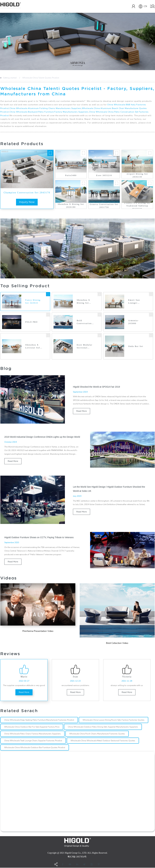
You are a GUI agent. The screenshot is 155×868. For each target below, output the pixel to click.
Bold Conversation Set (84, 322)
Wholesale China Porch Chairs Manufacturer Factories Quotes (97, 734)
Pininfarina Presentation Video (38, 631)
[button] (4, 41)
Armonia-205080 (134, 322)
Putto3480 (71, 175)
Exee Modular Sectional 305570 (85, 347)
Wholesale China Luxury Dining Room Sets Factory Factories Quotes (113, 720)
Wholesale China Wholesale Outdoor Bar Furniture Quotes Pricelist (35, 748)
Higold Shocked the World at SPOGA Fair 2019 (96, 387)
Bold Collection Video (117, 643)
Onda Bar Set (136, 346)
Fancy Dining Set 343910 (33, 301)
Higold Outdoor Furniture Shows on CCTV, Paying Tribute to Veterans (39, 538)
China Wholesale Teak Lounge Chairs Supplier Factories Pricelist (33, 741)
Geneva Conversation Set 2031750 (104, 206)
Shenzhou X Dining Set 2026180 (71, 206)
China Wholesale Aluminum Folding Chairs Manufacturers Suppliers (45, 108)
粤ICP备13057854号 (77, 857)
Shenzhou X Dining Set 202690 (83, 302)
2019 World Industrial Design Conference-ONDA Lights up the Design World (42, 437)
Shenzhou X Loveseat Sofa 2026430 (33, 347)
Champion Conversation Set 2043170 (27, 193)
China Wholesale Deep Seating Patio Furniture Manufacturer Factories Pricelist (39, 720)
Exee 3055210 (104, 175)
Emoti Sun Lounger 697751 (134, 302)
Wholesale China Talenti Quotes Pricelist (41, 78)
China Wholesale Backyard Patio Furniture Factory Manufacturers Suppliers (49, 112)
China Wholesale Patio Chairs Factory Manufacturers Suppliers (32, 734)
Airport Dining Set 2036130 (137, 175)
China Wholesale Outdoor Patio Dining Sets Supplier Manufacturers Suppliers (103, 727)
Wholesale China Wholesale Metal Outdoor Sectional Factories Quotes (103, 741)
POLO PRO (31, 322)
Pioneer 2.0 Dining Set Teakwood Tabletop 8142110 (137, 206)
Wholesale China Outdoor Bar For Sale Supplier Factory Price (32, 727)
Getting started (10, 78)
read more (82, 411)
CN (142, 6)
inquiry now (27, 202)
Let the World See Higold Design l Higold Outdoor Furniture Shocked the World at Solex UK (109, 489)
